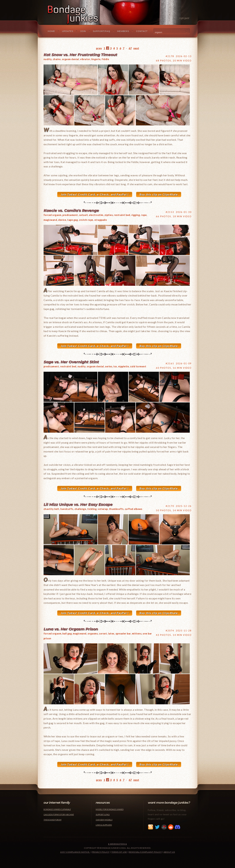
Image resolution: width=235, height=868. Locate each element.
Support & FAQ (103, 815)
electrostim (96, 215)
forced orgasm (52, 215)
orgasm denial (70, 59)
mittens (137, 634)
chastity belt (51, 509)
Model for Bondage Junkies (110, 809)
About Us (169, 852)
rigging (136, 215)
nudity (48, 59)
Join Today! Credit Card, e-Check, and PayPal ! (95, 194)
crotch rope (86, 220)
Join (83, 31)
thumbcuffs (116, 509)
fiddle (105, 59)
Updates (68, 31)
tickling (92, 509)
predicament (70, 215)
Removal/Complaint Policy (145, 852)
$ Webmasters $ (117, 844)
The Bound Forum (52, 820)
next (136, 48)
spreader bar (123, 634)
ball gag (67, 634)
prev (99, 48)
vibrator (85, 59)
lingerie (96, 59)
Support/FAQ (102, 31)
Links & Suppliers (104, 825)
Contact (142, 31)
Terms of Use (119, 852)
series (109, 366)
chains (57, 59)
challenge (80, 509)
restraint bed (122, 215)
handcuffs (67, 509)
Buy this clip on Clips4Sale (159, 194)
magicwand (50, 220)
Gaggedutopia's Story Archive (59, 815)
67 (130, 48)
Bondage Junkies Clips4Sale (57, 809)
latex (111, 634)
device (62, 220)
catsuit (84, 215)
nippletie (124, 366)
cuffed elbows (134, 509)
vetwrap (103, 509)
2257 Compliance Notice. (75, 852)
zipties (109, 215)
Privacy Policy (101, 852)
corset (103, 634)
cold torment (138, 366)
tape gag (73, 220)
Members (123, 31)
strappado (101, 220)
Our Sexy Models (104, 820)
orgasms (93, 634)
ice (115, 366)
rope (144, 215)
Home (51, 31)
